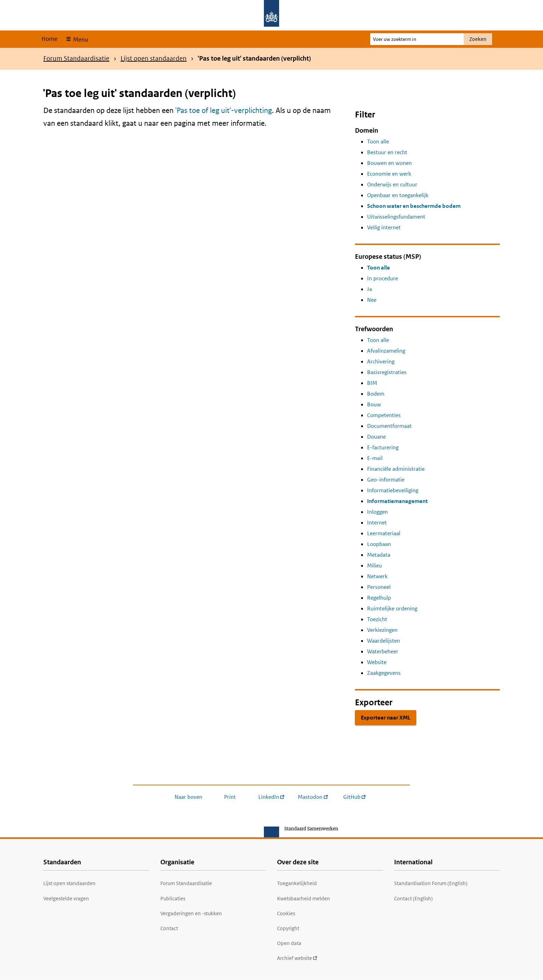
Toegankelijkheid (297, 883)
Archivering (381, 361)
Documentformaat (389, 426)
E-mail (375, 458)
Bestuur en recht (387, 152)
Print (230, 797)
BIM (372, 383)
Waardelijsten (384, 641)
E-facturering (383, 447)
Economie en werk (389, 174)
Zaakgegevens (384, 673)
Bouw (374, 404)
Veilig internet (384, 227)
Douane (376, 437)
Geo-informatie (386, 480)
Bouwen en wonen (389, 163)
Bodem (376, 394)
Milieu (375, 566)
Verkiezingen (382, 630)
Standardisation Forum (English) (431, 883)
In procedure (382, 278)
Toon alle (378, 142)
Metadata (379, 555)
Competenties (384, 415)
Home (50, 39)
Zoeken (478, 39)
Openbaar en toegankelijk (398, 195)
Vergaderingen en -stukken (191, 913)
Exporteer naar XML (386, 718)
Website (377, 662)
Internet (377, 523)
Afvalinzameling (386, 351)
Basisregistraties (387, 372)
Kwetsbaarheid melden (304, 898)
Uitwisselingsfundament (396, 217)
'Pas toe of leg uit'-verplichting (224, 110)
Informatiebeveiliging (393, 490)
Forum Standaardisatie (76, 58)
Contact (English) (413, 898)
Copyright (288, 928)
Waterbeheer (383, 651)
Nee (372, 300)
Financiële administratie (396, 469)
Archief (297, 958)
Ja (370, 289)
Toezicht (377, 619)
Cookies (286, 913)
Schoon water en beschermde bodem (414, 206)
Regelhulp (379, 598)
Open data (289, 943)
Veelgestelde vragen (66, 898)
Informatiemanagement (397, 501)
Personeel (379, 587)
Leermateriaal (384, 533)
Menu (80, 39)
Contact (169, 928)
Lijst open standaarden (154, 58)
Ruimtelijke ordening (392, 608)
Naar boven (188, 797)
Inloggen (377, 512)
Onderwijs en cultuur (392, 184)
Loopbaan (379, 544)
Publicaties (173, 898)
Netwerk (377, 576)
